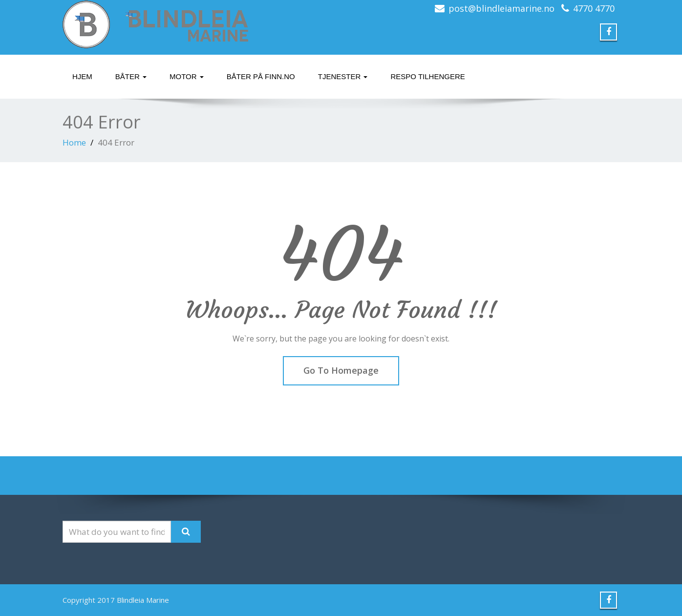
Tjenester (343, 76)
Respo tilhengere (427, 76)
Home (74, 142)
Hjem (82, 76)
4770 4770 (594, 8)
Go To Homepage (341, 370)
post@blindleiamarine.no (501, 8)
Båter (131, 76)
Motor (187, 76)
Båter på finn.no (261, 76)
